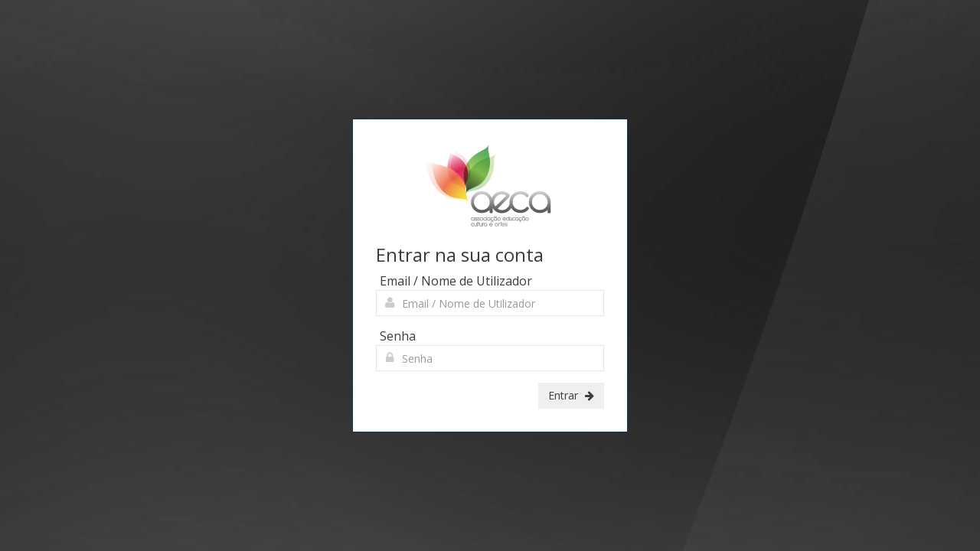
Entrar (571, 395)
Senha (398, 336)
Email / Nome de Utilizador (456, 281)
